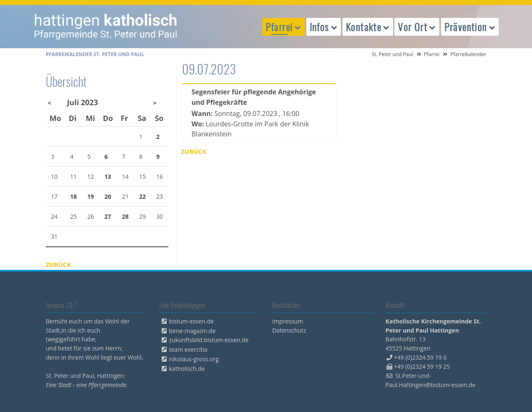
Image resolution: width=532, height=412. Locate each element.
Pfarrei (432, 54)
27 (108, 216)
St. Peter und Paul (392, 54)
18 (74, 196)
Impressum (288, 321)
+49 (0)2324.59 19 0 (420, 357)
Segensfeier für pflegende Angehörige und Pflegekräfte (254, 97)
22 (143, 196)
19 (91, 196)
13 (108, 176)
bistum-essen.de (192, 321)
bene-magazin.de (192, 331)
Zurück (194, 151)
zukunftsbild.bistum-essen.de (209, 340)
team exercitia (188, 349)
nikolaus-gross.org (194, 359)
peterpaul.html (106, 27)
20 (108, 196)
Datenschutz (289, 330)
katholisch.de (187, 369)
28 (126, 216)
